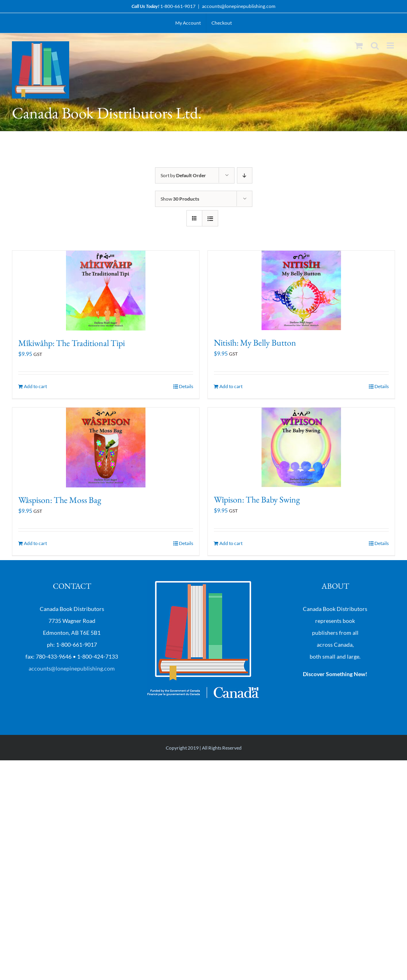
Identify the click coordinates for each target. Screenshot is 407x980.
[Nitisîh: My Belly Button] (301, 290)
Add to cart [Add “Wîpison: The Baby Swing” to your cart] (231, 543)
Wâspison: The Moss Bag (60, 500)
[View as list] (210, 218)
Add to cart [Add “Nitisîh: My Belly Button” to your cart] (231, 386)
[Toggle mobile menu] (391, 45)
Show (180, 199)
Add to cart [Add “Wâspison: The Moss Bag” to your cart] (35, 543)
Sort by (183, 175)
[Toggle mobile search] (375, 45)
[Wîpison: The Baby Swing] (301, 447)
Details (186, 386)
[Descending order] (245, 175)
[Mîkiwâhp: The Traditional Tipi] (106, 291)
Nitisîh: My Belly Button (255, 343)
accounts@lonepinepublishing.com (239, 6)
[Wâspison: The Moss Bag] (106, 447)
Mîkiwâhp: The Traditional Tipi (72, 343)
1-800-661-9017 (178, 6)
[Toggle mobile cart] (359, 45)
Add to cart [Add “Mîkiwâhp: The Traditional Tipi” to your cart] (35, 386)
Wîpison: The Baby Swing (257, 500)
